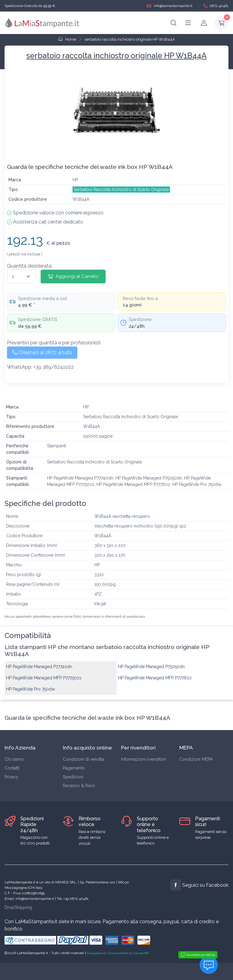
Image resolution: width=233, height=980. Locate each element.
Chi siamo (14, 759)
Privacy (12, 777)
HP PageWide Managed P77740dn (39, 667)
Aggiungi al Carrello (73, 276)
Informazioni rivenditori (144, 759)
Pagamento (74, 768)
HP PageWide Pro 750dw (30, 689)
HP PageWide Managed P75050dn (151, 667)
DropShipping (18, 907)
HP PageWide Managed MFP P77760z (155, 678)
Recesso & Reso (79, 786)
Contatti (12, 768)
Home (67, 39)
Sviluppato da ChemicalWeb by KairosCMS (118, 953)
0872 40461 (216, 6)
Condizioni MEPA (196, 759)
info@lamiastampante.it (170, 6)
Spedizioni (73, 777)
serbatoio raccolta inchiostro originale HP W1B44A (130, 39)
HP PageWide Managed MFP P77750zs (44, 678)
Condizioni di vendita (83, 759)
